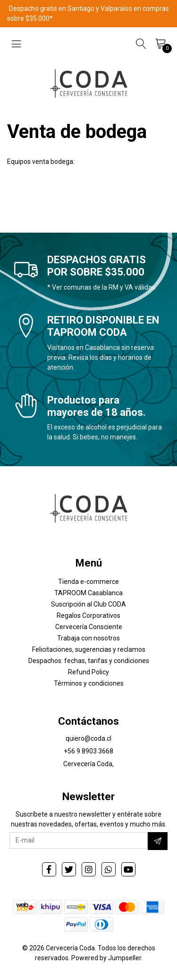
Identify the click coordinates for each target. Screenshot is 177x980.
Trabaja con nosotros (88, 638)
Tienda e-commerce (88, 582)
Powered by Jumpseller (106, 958)
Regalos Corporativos (88, 616)
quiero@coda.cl (88, 738)
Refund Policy (88, 672)
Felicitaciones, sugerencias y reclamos (89, 649)
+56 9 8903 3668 (88, 751)
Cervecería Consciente (89, 627)
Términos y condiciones (89, 683)
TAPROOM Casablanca (88, 593)
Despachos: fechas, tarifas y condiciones (89, 661)
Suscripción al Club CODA (88, 604)
